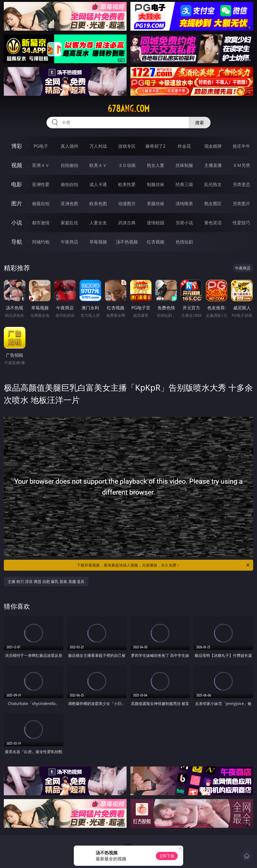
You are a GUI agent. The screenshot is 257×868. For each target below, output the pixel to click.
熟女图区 (213, 204)
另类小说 (184, 223)
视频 (17, 165)
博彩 (17, 146)
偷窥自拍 (41, 204)
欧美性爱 (127, 184)
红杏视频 (156, 242)
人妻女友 (98, 223)
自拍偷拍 (69, 165)
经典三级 (184, 184)
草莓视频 (98, 242)
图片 (17, 203)
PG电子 (41, 146)
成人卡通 (98, 184)
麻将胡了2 (155, 146)
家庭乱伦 (69, 223)
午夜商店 (69, 242)
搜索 (200, 123)
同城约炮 (41, 242)
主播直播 (213, 165)
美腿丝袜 (156, 204)
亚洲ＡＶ (41, 165)
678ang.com (128, 109)
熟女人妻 (156, 165)
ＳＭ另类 (241, 165)
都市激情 (41, 223)
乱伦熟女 (213, 184)
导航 (17, 242)
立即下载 (167, 856)
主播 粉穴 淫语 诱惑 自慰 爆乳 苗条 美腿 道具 (46, 581)
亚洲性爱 (41, 184)
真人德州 (69, 146)
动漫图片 (127, 204)
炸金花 (184, 146)
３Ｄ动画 (127, 165)
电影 (17, 184)
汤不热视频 (127, 242)
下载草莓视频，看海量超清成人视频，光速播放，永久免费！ (164, 565)
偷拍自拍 (69, 184)
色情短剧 (184, 242)
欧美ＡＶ (98, 165)
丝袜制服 (184, 165)
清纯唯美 (184, 204)
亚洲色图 (69, 204)
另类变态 (241, 184)
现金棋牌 (213, 146)
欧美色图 (98, 204)
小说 (17, 223)
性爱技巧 (241, 223)
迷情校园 (156, 223)
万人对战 (98, 146)
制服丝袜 (156, 184)
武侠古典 (127, 223)
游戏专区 (127, 146)
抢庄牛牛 (241, 146)
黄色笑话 (213, 223)
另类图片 (241, 204)
